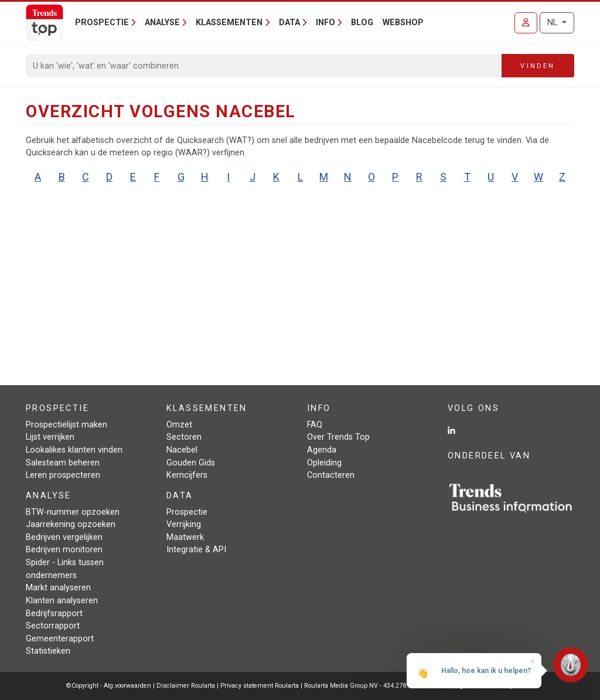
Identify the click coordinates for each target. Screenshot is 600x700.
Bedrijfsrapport (54, 614)
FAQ (315, 425)
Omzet (179, 425)
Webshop (403, 23)
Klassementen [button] (229, 23)
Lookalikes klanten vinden (74, 450)
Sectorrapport (53, 626)
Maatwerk (185, 537)
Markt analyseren (58, 588)
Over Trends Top (338, 437)
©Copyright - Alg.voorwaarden (109, 686)
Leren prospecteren (63, 475)
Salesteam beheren (63, 463)
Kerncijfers (187, 475)
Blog (362, 23)
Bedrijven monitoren (64, 550)
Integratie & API (196, 550)
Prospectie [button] (102, 23)
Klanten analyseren (62, 601)
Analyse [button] (162, 23)
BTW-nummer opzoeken (73, 512)
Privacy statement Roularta (260, 686)
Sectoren (184, 437)
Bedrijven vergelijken (64, 537)
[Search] (264, 66)
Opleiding (324, 463)
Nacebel (182, 450)
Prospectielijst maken (67, 425)
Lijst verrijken (50, 437)
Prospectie (187, 512)
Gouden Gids (191, 463)
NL (553, 23)
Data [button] (289, 23)
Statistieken (48, 651)
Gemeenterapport (60, 639)
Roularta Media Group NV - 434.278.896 (362, 686)
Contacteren (331, 475)
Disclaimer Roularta (186, 686)
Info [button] (325, 23)
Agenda (322, 450)
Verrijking (184, 524)
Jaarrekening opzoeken (71, 524)
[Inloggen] (526, 23)
